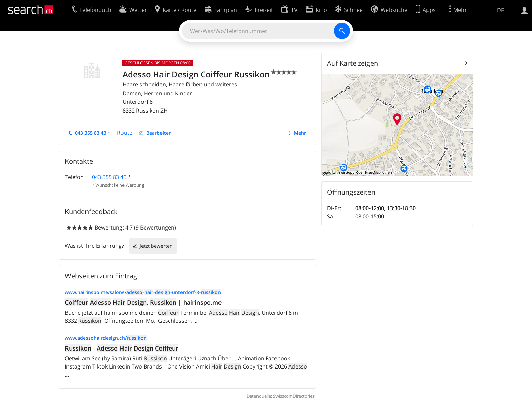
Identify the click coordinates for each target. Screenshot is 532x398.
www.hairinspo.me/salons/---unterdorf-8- (143, 292)
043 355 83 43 (109, 177)
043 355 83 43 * (93, 133)
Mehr (300, 133)
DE (501, 10)
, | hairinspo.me (143, 302)
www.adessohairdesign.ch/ (106, 338)
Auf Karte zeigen (353, 63)
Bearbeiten (159, 133)
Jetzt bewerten (156, 246)
